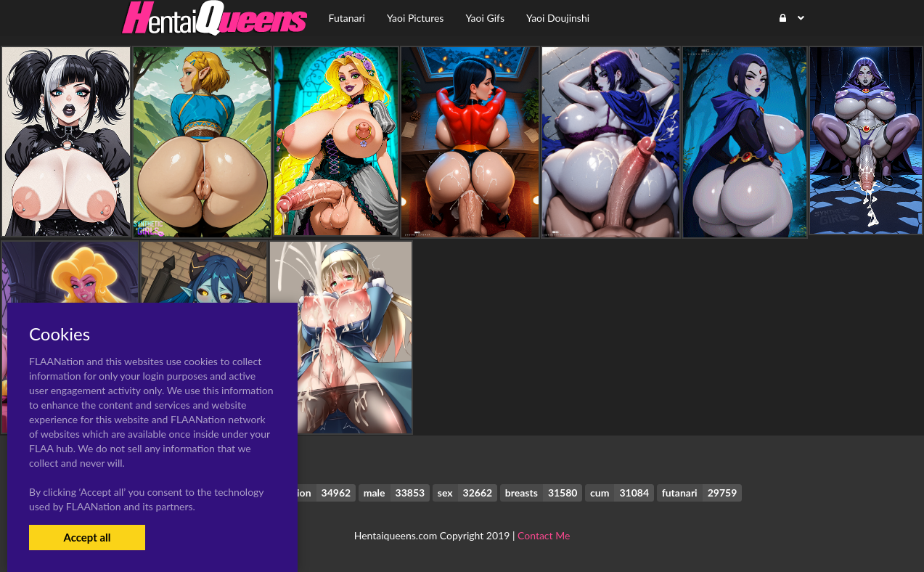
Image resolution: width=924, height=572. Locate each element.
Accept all (87, 537)
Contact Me (544, 535)
